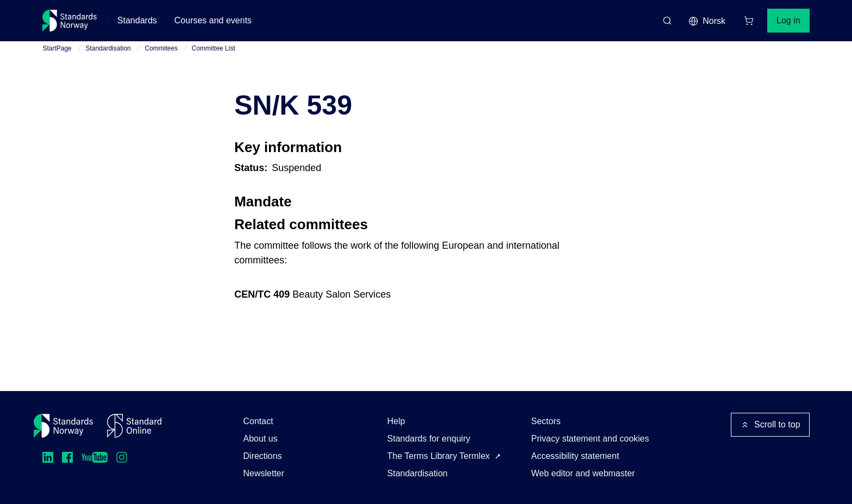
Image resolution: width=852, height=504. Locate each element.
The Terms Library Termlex (439, 456)
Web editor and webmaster (583, 473)
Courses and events (213, 20)
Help (396, 421)
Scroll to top (770, 425)
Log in (788, 20)
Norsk (707, 21)
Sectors (546, 421)
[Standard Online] (134, 426)
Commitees (161, 48)
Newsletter (264, 473)
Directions (263, 456)
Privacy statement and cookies (590, 439)
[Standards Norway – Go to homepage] (70, 21)
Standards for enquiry (429, 439)
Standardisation (108, 48)
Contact (258, 421)
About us (261, 439)
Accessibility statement (575, 456)
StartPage (57, 48)
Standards (137, 20)
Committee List (214, 48)
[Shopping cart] (749, 21)
